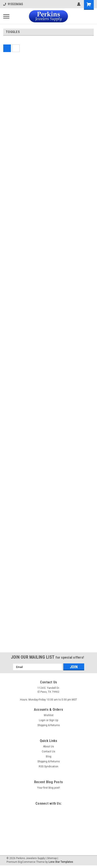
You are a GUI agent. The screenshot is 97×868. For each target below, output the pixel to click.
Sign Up (54, 720)
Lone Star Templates (61, 862)
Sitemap (52, 858)
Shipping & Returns (49, 725)
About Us (48, 747)
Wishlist (49, 715)
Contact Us (48, 752)
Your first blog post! (49, 788)
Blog (49, 756)
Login (42, 720)
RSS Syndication (48, 766)
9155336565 (13, 4)
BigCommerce (27, 862)
